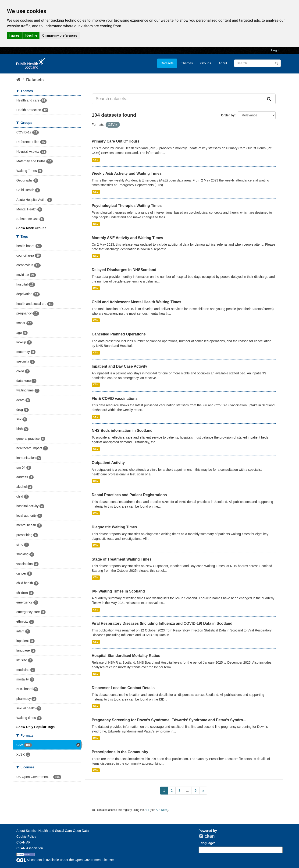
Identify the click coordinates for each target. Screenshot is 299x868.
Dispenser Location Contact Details (123, 688)
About (223, 63)
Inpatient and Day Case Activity (120, 366)
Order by (228, 115)
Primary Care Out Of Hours (116, 141)
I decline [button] (31, 35)
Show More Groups (31, 228)
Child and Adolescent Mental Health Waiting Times (137, 302)
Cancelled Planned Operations (119, 334)
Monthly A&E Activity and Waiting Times (128, 238)
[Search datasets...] (178, 99)
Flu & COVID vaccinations (115, 399)
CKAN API (24, 842)
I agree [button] (14, 35)
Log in (276, 50)
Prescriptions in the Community (120, 752)
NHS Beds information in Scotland (122, 431)
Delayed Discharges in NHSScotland (124, 270)
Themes (187, 63)
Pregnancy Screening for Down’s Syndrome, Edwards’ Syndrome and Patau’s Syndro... (169, 720)
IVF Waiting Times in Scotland (118, 591)
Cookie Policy (26, 837)
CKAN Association (30, 848)
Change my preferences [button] (60, 35)
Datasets (167, 63)
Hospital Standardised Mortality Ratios (126, 656)
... (188, 791)
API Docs (162, 810)
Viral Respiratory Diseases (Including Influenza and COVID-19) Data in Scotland (162, 623)
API (147, 810)
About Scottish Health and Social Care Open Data (53, 831)
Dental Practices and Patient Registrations (129, 495)
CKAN (206, 836)
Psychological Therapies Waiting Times (127, 206)
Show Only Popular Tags (36, 727)
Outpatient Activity (108, 463)
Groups (206, 63)
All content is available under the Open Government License (65, 860)
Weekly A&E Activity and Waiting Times (127, 173)
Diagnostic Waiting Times (114, 527)
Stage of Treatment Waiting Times (122, 559)
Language (206, 843)
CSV (96, 160)
